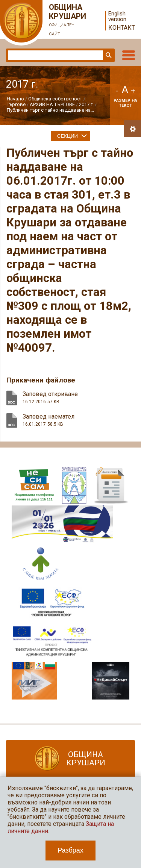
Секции (67, 136)
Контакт (122, 28)
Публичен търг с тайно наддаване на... (50, 110)
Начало (15, 99)
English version (117, 17)
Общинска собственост (55, 99)
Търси (108, 55)
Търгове (16, 104)
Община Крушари (68, 21)
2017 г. (86, 104)
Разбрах (70, 850)
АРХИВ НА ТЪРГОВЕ (52, 104)
